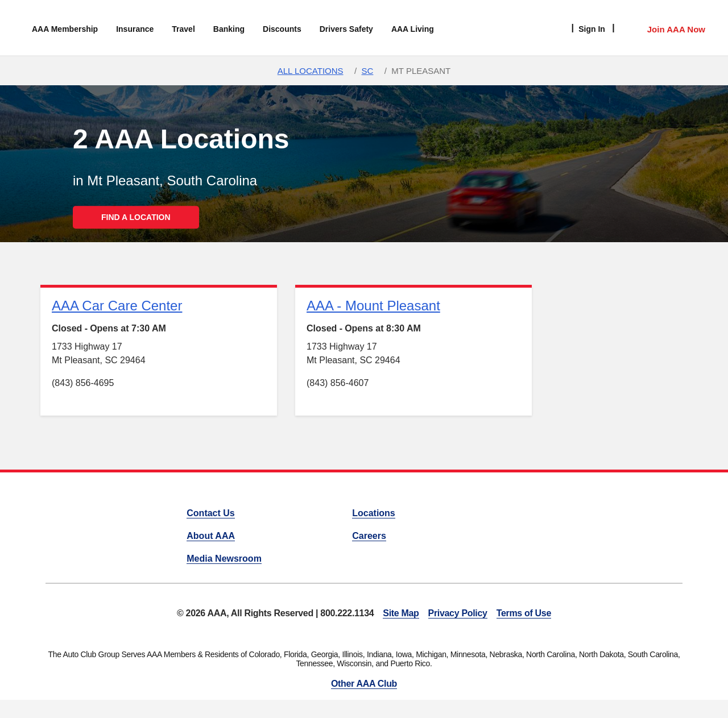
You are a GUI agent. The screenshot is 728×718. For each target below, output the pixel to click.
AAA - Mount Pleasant (373, 306)
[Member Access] (665, 28)
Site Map (401, 613)
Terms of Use (524, 613)
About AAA (211, 536)
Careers (369, 536)
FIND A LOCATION (136, 217)
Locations (374, 513)
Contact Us (210, 513)
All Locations (311, 71)
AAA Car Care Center (117, 306)
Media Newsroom (224, 559)
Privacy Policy (458, 613)
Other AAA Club (364, 684)
